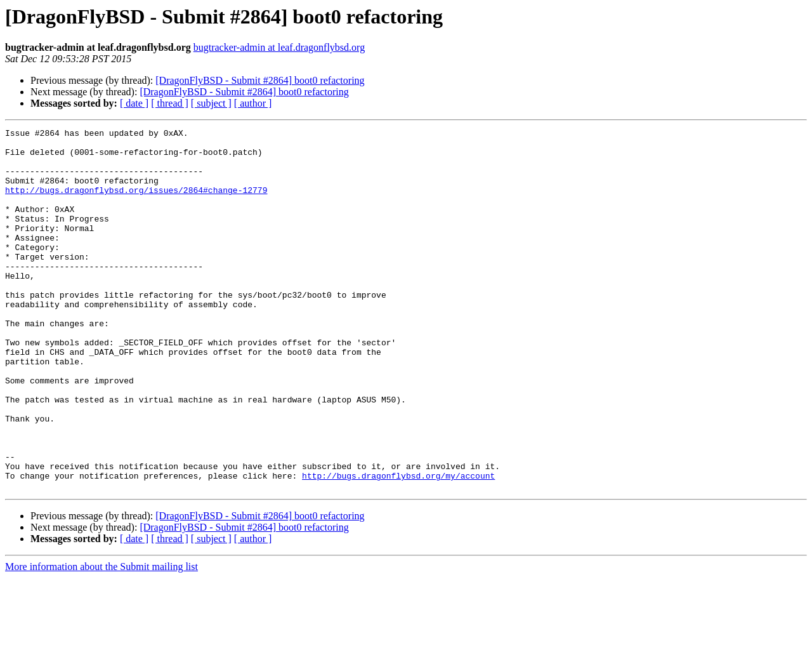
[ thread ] (170, 103)
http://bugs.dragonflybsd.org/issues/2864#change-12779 (136, 203)
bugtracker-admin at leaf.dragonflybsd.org (279, 47)
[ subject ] (211, 103)
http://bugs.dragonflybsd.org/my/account (398, 546)
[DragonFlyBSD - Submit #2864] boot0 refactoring (260, 80)
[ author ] (253, 103)
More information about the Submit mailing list (101, 639)
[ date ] (134, 103)
